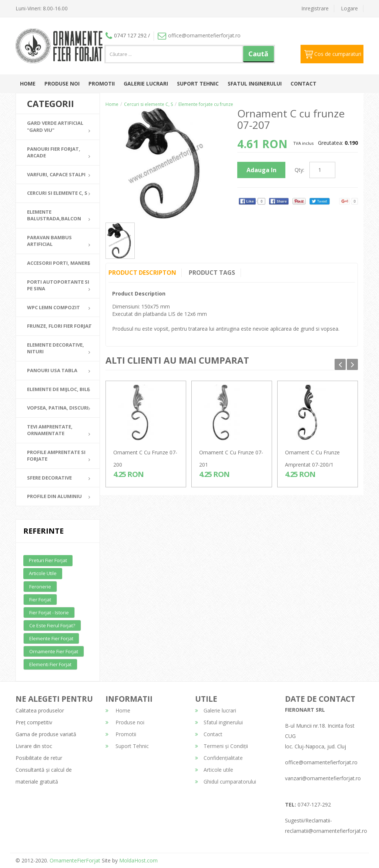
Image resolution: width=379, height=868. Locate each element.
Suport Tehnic (198, 84)
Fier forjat (40, 600)
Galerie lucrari (146, 84)
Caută (258, 54)
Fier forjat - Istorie (49, 612)
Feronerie (40, 587)
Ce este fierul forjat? (52, 625)
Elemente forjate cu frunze (206, 104)
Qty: (299, 170)
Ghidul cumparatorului (226, 782)
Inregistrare (315, 8)
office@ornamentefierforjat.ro (199, 35)
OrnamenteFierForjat (74, 860)
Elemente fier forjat (51, 638)
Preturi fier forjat (48, 560)
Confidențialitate (219, 758)
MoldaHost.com (138, 860)
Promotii (102, 84)
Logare (349, 8)
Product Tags (212, 273)
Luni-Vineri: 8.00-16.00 (42, 8)
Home (28, 84)
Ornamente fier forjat (54, 651)
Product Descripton (142, 273)
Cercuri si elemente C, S (148, 104)
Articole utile (43, 573)
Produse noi (62, 84)
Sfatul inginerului (255, 84)
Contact (303, 84)
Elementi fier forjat (50, 664)
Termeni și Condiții (222, 746)
